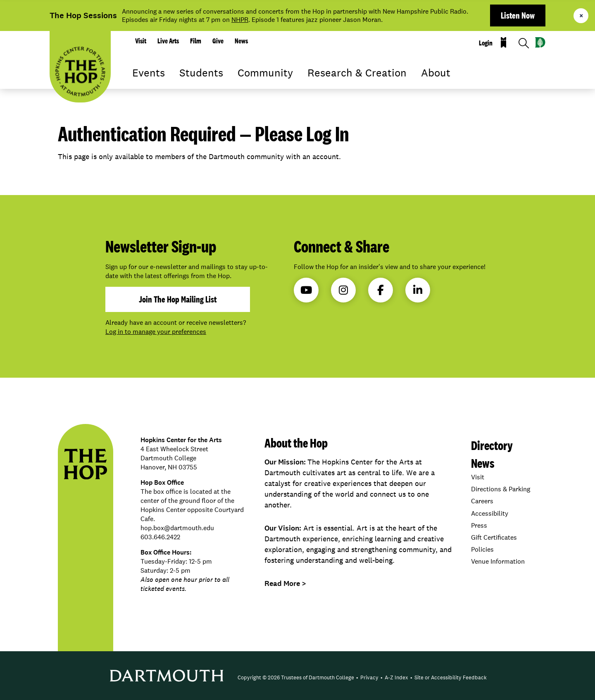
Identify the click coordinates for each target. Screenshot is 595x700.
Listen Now (518, 15)
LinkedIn (418, 290)
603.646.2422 (160, 537)
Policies (482, 549)
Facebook (381, 290)
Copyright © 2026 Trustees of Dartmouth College (296, 677)
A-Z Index (396, 677)
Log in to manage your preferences (156, 332)
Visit (141, 41)
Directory (492, 445)
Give (218, 41)
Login (486, 43)
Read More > (285, 583)
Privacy (369, 677)
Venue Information (498, 561)
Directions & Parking (501, 489)
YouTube (306, 290)
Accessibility (490, 513)
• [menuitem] (357, 677)
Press (479, 525)
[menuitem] (296, 678)
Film (196, 41)
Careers (482, 501)
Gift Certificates (494, 537)
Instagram (343, 290)
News (241, 41)
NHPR (240, 20)
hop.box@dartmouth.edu (177, 528)
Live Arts (168, 41)
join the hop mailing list (178, 299)
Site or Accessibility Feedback (451, 677)
